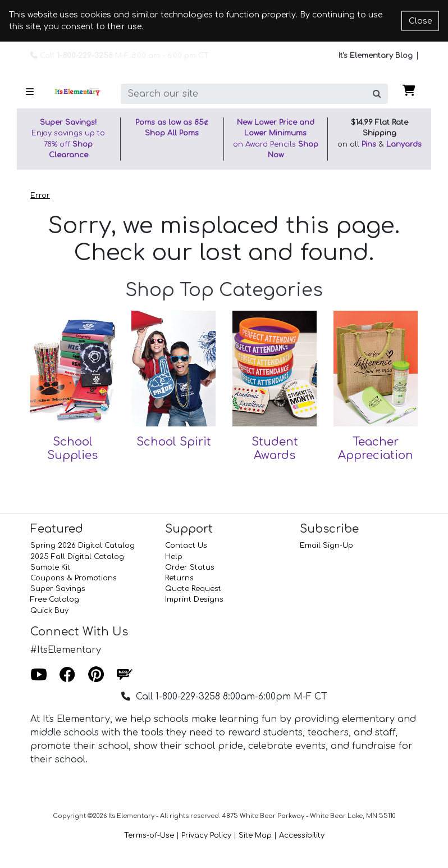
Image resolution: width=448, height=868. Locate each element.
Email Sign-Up (326, 546)
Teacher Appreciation (376, 449)
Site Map (255, 835)
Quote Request (193, 589)
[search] (244, 94)
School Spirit (174, 442)
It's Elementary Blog (376, 56)
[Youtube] (39, 675)
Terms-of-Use (149, 835)
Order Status (190, 567)
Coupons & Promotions (74, 578)
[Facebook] (67, 675)
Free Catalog (55, 599)
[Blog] (125, 675)
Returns (179, 578)
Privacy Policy (206, 835)
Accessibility (302, 835)
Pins (369, 144)
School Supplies (72, 449)
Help (174, 557)
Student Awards (275, 449)
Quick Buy (49, 611)
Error (40, 196)
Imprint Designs (194, 599)
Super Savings (58, 589)
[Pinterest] (96, 675)
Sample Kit (50, 567)
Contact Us (186, 546)
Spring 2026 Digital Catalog (83, 546)
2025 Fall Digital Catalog (77, 557)
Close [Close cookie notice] (420, 21)
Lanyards (404, 144)
